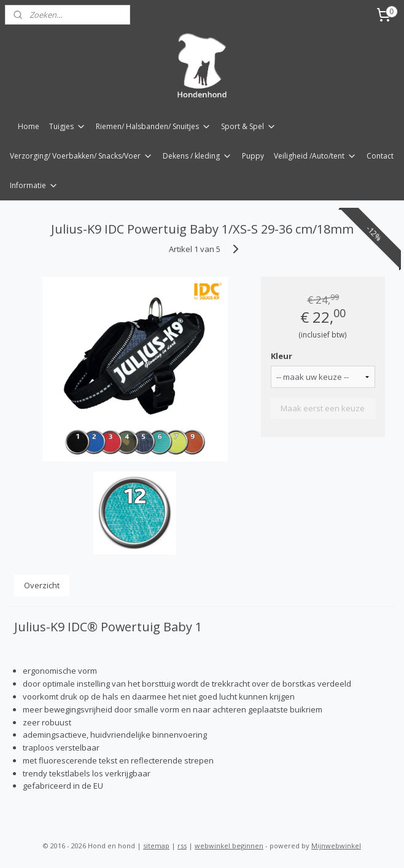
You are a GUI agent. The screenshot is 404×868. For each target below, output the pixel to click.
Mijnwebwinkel (336, 846)
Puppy (253, 156)
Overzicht (42, 585)
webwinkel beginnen (229, 846)
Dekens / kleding (197, 156)
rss (182, 846)
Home (29, 126)
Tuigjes (68, 126)
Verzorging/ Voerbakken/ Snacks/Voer (81, 156)
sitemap (156, 846)
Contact (380, 156)
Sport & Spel (249, 126)
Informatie (34, 185)
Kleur (282, 356)
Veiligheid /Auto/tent (315, 156)
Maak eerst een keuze (323, 408)
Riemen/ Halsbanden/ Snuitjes (153, 126)
